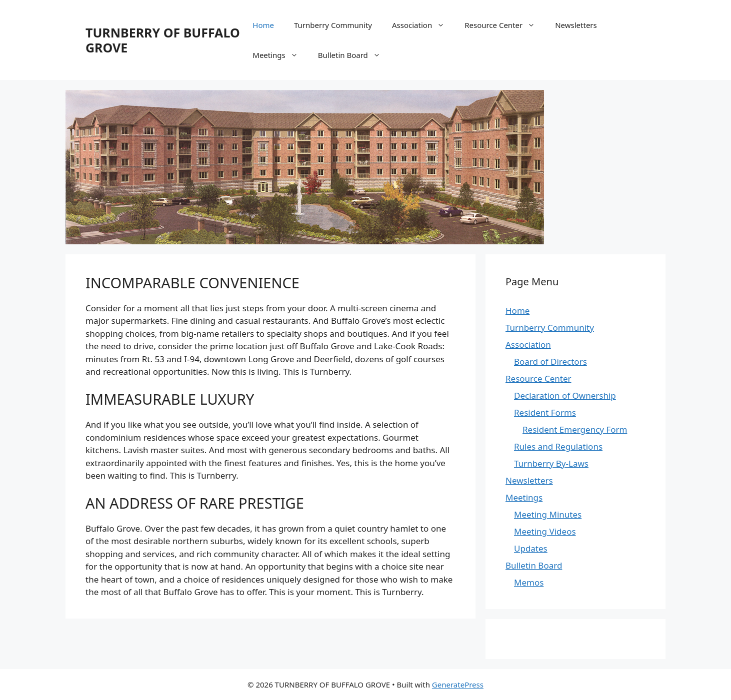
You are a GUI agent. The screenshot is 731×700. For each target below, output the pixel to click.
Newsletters (576, 25)
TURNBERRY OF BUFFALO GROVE (163, 40)
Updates (531, 548)
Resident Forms (545, 412)
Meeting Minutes (548, 514)
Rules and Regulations (558, 446)
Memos (529, 582)
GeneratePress (458, 685)
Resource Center (505, 25)
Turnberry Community (333, 25)
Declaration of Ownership (565, 395)
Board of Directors (550, 361)
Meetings (280, 55)
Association (423, 25)
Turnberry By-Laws (551, 463)
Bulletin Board (354, 55)
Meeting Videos (545, 531)
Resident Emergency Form (575, 429)
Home (263, 25)
